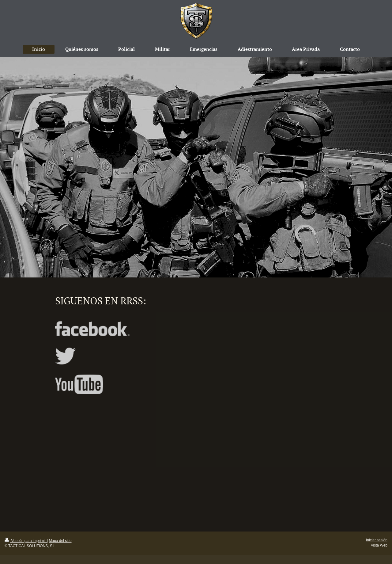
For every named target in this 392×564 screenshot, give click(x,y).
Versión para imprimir (26, 541)
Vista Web (379, 545)
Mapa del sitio (60, 541)
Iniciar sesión (377, 540)
